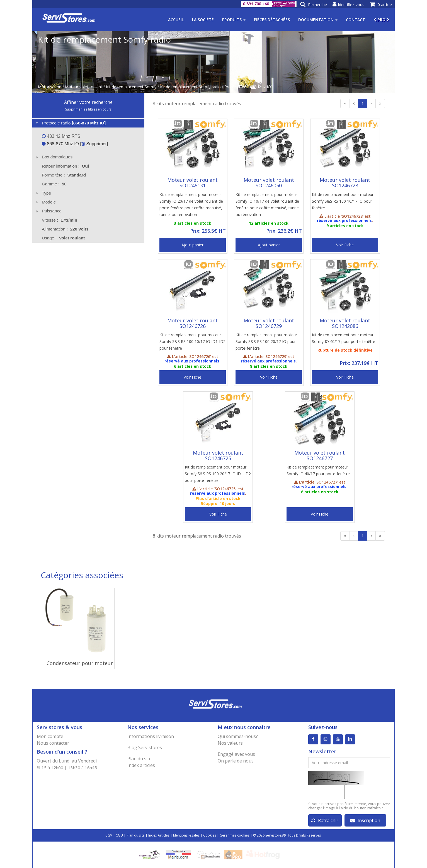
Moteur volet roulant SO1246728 (345, 183)
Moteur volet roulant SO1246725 (218, 455)
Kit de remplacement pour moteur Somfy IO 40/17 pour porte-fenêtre (344, 338)
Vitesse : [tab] (60, 220)
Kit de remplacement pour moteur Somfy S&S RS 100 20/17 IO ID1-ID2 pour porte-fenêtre (218, 474)
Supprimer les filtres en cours (88, 109)
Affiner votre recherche (88, 102)
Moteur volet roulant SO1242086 (345, 323)
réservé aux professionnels (344, 220)
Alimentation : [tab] (65, 229)
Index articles (141, 765)
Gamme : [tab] (54, 184)
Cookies (210, 835)
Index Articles (159, 835)
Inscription (365, 820)
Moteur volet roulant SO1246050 (269, 183)
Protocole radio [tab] (70, 123)
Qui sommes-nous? (238, 736)
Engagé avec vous (236, 754)
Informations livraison (151, 736)
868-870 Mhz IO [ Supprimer (74, 144)
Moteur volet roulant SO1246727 (320, 455)
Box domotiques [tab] (54, 157)
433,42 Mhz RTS (61, 136)
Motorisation (50, 87)
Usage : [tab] (63, 238)
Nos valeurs (230, 743)
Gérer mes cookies (235, 835)
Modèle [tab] (45, 202)
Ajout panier (192, 245)
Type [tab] (43, 193)
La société (203, 20)
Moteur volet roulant (84, 87)
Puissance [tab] (48, 211)
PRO (381, 20)
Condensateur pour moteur (80, 663)
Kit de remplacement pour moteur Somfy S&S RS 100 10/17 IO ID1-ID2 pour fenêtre (192, 341)
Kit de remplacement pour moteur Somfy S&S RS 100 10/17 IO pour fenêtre (343, 201)
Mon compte (50, 736)
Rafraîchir (325, 820)
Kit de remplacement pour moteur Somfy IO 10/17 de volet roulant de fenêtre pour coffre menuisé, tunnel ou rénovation (268, 204)
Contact (356, 20)
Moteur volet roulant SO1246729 (269, 323)
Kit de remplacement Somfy (131, 87)
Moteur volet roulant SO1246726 (192, 323)
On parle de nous (236, 761)
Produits (234, 20)
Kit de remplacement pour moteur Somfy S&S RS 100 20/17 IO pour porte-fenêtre (266, 341)
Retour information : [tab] (65, 166)
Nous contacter (53, 743)
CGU (119, 835)
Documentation (318, 20)
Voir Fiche (345, 245)
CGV (109, 835)
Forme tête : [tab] (64, 175)
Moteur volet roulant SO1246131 (192, 183)
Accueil (176, 20)
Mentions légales (186, 835)
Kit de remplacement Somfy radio (190, 87)
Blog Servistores (145, 747)
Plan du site (139, 759)
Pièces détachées (272, 20)
